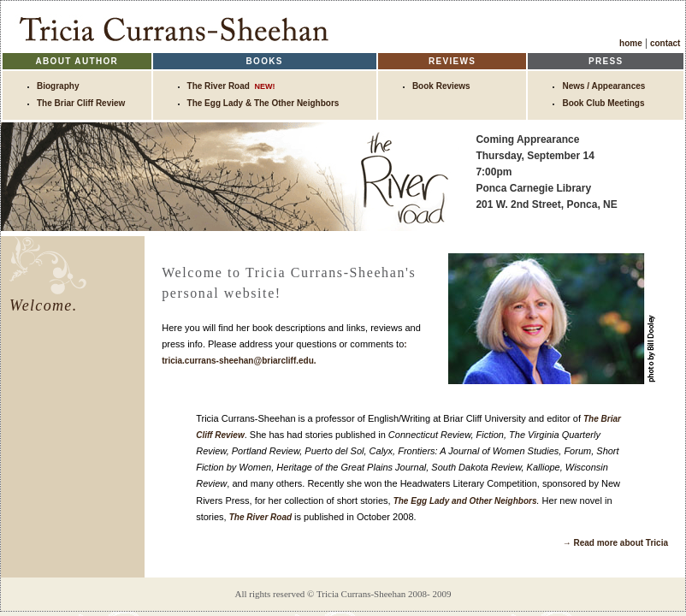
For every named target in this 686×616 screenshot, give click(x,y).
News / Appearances (603, 86)
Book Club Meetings (603, 103)
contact (668, 43)
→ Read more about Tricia (615, 543)
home (631, 43)
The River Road (231, 86)
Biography (58, 86)
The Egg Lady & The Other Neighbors (263, 103)
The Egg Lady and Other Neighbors (465, 501)
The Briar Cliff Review (81, 103)
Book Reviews (441, 86)
